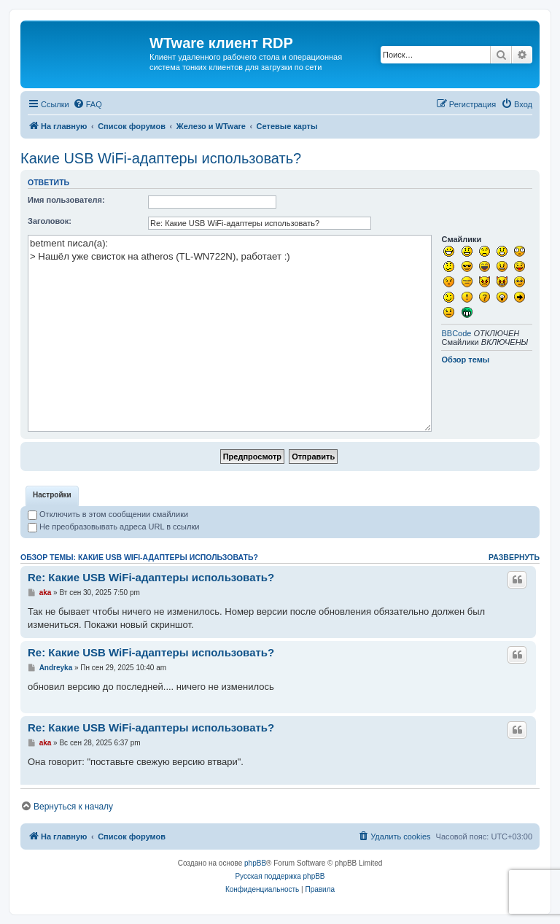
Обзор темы (465, 360)
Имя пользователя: (66, 200)
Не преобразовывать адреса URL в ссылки (113, 527)
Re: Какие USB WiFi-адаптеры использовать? (151, 577)
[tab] (52, 496)
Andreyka (56, 668)
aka (46, 593)
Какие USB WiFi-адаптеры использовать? (161, 158)
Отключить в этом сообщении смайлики (108, 514)
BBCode (456, 333)
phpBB (255, 863)
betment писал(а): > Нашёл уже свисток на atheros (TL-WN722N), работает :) (230, 333)
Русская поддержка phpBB (280, 876)
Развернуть (514, 557)
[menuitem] (87, 104)
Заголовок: (50, 221)
